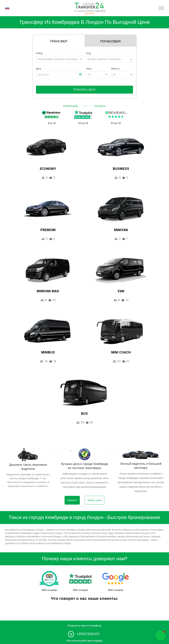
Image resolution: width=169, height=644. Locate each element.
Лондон (100, 106)
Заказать (72, 500)
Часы (89, 69)
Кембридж (71, 106)
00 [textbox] (114, 75)
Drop (89, 53)
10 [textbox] (89, 75)
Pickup (39, 53)
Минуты (115, 69)
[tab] (59, 41)
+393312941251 (88, 634)
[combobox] (59, 59)
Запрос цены (95, 500)
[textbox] (59, 59)
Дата (39, 69)
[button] (161, 636)
